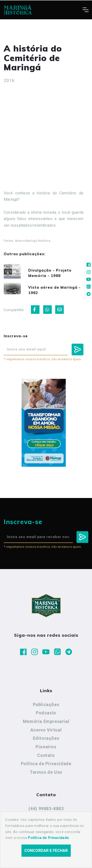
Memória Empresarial (46, 721)
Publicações (46, 704)
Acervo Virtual (46, 730)
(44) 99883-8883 (46, 809)
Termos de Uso (46, 772)
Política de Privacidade (46, 764)
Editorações (46, 738)
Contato (46, 755)
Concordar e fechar (46, 851)
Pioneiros (46, 747)
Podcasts (46, 713)
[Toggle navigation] (85, 10)
